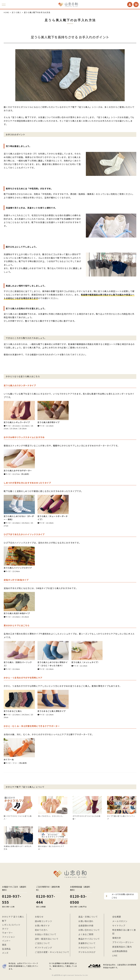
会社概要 (117, 917)
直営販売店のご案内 (122, 947)
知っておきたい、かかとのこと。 (51, 816)
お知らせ (39, 917)
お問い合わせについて (89, 930)
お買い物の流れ (86, 921)
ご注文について (42, 943)
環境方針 (117, 938)
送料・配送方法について (47, 939)
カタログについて (87, 948)
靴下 (4, 921)
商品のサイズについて (89, 939)
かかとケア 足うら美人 (13, 917)
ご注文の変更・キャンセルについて (52, 952)
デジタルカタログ (87, 952)
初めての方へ (41, 930)
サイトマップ (119, 926)
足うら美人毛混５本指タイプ (17, 613)
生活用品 (6, 949)
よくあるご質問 (86, 934)
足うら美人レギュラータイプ (17, 422)
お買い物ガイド (42, 926)
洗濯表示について (87, 943)
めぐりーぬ (9, 759)
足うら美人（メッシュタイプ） (85, 662)
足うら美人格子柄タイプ (49, 422)
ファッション (8, 937)
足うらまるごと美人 (13, 711)
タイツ (5, 929)
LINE (115, 955)
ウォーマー (7, 933)
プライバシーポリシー (123, 942)
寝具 (4, 945)
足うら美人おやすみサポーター (18, 471)
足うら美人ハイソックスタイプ (18, 568)
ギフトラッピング (43, 948)
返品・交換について (88, 917)
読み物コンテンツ (43, 921)
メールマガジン (120, 921)
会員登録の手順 (86, 926)
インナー (6, 941)
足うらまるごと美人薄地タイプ (52, 711)
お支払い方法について (46, 934)
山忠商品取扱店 (120, 951)
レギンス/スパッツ (11, 925)
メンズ (5, 953)
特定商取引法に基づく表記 (124, 932)
